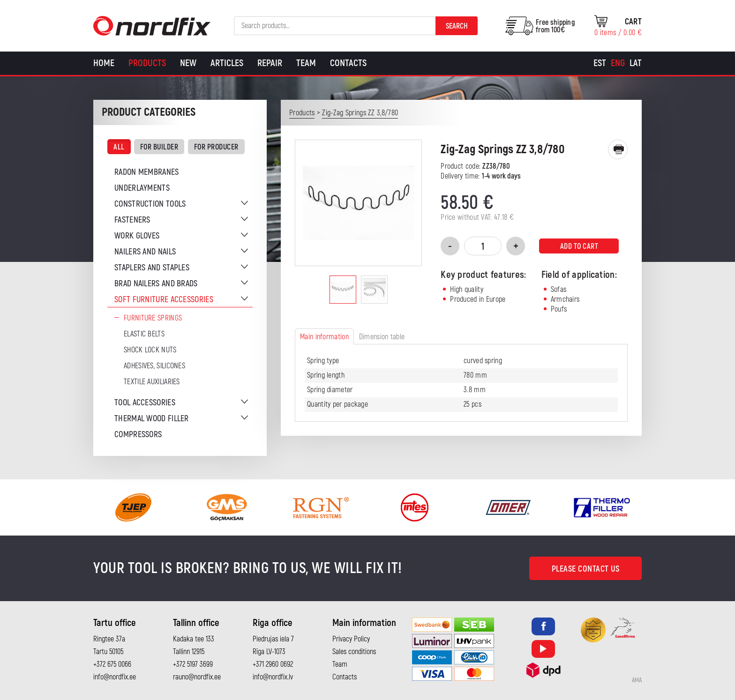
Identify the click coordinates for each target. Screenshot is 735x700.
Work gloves (137, 236)
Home (104, 63)
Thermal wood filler (152, 419)
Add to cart (579, 246)
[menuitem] (600, 63)
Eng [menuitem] (618, 63)
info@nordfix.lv (273, 677)
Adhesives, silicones (154, 366)
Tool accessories (145, 403)
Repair (270, 63)
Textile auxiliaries (152, 382)
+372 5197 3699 (193, 664)
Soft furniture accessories (164, 300)
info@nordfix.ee (115, 677)
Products (147, 63)
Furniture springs (153, 318)
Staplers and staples (152, 268)
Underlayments (142, 188)
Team (306, 63)
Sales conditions (354, 652)
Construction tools (150, 204)
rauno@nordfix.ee (197, 677)
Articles (227, 63)
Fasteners (132, 220)
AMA (637, 680)
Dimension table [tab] (382, 337)
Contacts (348, 63)
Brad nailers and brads (156, 284)
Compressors (138, 435)
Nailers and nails (145, 252)
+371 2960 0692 (273, 664)
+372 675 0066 (112, 664)
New (188, 63)
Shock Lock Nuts (150, 350)
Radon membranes (147, 172)
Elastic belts (144, 334)
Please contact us (586, 569)
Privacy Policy (351, 639)
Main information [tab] (324, 337)
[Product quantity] (483, 246)
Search (457, 26)
